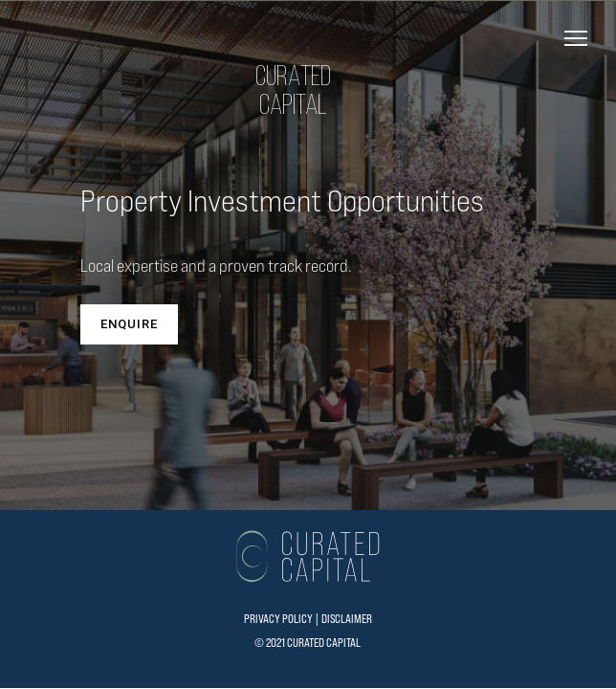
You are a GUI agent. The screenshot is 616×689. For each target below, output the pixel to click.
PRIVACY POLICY (278, 619)
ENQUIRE (129, 324)
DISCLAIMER (347, 619)
